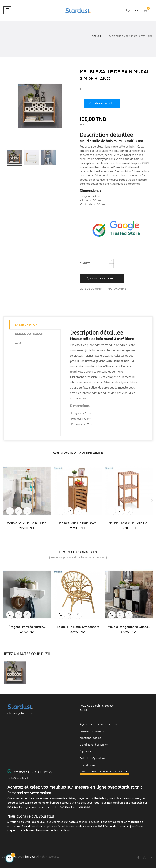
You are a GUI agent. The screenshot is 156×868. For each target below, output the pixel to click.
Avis (18, 343)
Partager (80, 89)
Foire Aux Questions (93, 759)
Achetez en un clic (102, 103)
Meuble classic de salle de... (129, 523)
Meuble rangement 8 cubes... (129, 627)
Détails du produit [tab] (29, 334)
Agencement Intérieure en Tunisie (101, 724)
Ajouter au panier (102, 279)
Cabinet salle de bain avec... (78, 523)
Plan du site (87, 765)
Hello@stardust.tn (18, 778)
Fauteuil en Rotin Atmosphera (78, 627)
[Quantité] (102, 263)
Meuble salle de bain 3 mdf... (27, 523)
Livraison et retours (92, 731)
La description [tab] (26, 325)
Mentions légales (90, 738)
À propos (86, 752)
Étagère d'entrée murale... (27, 627)
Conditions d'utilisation (94, 745)
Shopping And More (20, 713)
